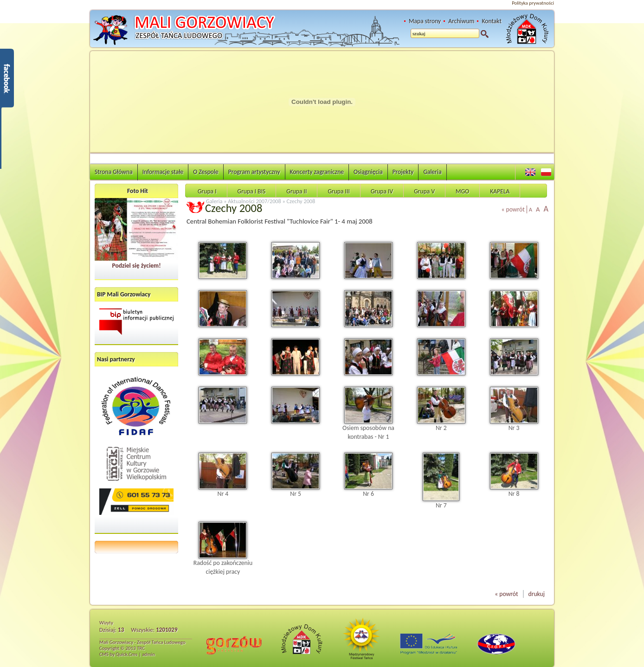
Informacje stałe (163, 172)
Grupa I (207, 191)
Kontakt (492, 21)
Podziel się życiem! (136, 266)
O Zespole (206, 172)
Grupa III (338, 191)
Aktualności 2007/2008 (254, 201)
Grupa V (424, 191)
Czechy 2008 (301, 201)
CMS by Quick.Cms (118, 654)
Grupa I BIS (252, 191)
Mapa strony (425, 21)
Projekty (403, 172)
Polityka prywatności (533, 3)
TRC (141, 648)
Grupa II (296, 191)
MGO (462, 191)
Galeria (432, 172)
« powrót (513, 209)
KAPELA (500, 191)
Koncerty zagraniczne (317, 172)
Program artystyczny (254, 172)
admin (148, 654)
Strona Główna (114, 172)
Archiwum (461, 21)
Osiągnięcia (368, 172)
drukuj (537, 594)
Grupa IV (382, 191)
